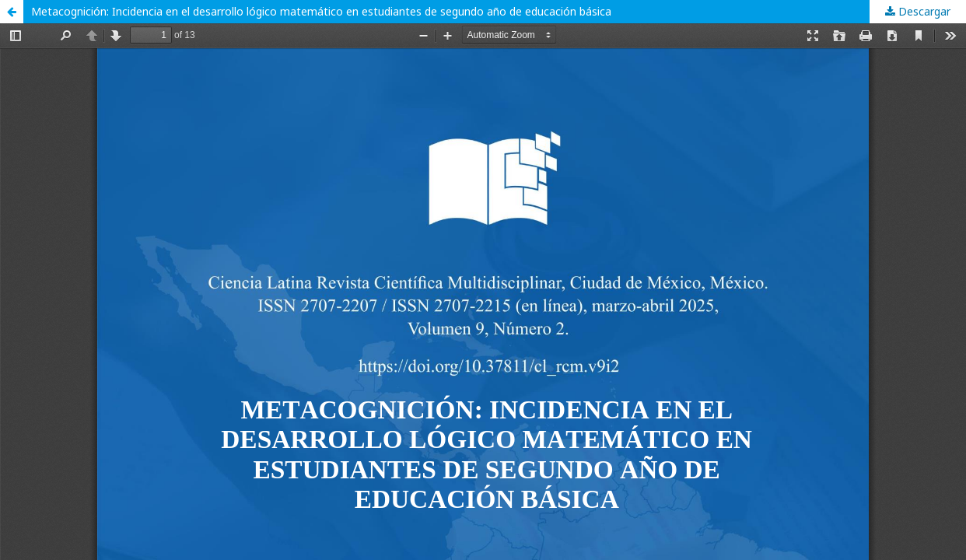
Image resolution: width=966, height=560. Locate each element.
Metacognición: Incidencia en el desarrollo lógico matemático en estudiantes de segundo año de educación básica (321, 11)
